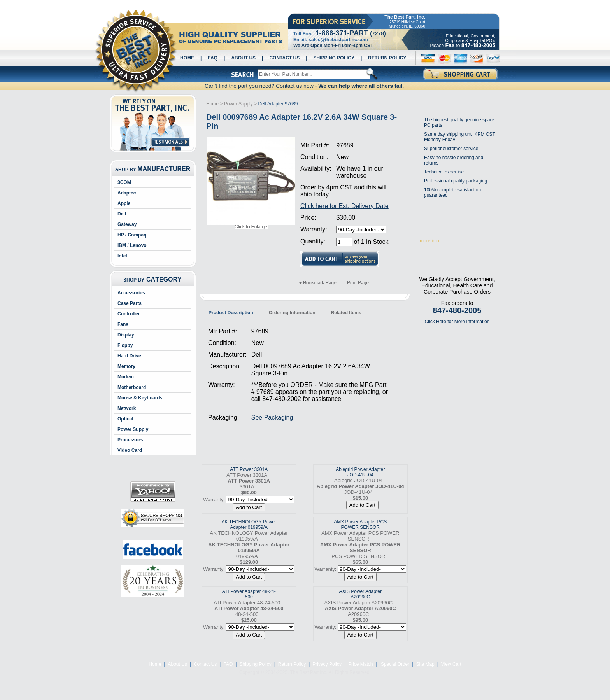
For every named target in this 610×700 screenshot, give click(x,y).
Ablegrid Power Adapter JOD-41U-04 (360, 472)
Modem (126, 377)
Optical (125, 419)
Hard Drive (129, 356)
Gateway (127, 224)
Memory (126, 366)
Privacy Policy (327, 664)
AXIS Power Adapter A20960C (360, 594)
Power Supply (133, 429)
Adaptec (127, 193)
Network (127, 408)
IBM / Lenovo (132, 245)
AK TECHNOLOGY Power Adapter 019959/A (249, 525)
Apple (124, 203)
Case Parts (130, 303)
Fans (123, 324)
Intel (122, 256)
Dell (122, 214)
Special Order (395, 664)
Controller (129, 314)
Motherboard (132, 387)
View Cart (451, 664)
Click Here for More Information (457, 322)
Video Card (130, 450)
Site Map (425, 664)
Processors (130, 440)
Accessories (131, 293)
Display (126, 335)
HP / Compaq (132, 235)
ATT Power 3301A (249, 469)
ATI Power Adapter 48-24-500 (249, 594)
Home (187, 58)
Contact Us (284, 58)
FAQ (213, 58)
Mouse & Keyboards (140, 398)
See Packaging (272, 417)
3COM (124, 182)
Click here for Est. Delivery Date (344, 206)
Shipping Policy (334, 58)
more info (429, 241)
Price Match (360, 664)
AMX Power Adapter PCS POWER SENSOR (360, 525)
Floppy (125, 345)
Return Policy (387, 58)
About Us (243, 58)
